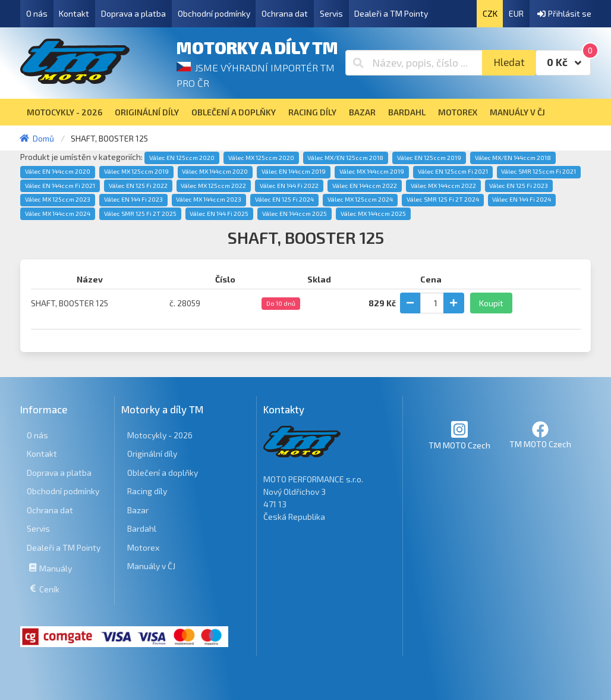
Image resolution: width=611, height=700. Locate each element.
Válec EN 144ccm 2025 (295, 214)
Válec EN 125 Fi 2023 (519, 186)
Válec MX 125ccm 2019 (136, 171)
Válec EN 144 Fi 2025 (219, 214)
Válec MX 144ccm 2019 (372, 171)
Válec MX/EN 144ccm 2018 (513, 158)
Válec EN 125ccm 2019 (429, 158)
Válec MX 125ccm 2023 (58, 199)
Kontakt (74, 13)
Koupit (491, 303)
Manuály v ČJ (151, 566)
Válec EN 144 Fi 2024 (522, 199)
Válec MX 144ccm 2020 (215, 171)
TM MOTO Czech (459, 435)
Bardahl (142, 528)
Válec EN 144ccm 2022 (365, 186)
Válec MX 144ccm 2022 (443, 186)
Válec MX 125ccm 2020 (261, 158)
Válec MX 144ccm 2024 (58, 214)
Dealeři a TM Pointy (391, 13)
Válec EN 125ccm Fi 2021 (453, 171)
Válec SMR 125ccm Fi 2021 (538, 171)
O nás (37, 13)
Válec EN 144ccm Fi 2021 (60, 186)
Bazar (138, 510)
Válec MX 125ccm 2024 (360, 199)
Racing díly (147, 491)
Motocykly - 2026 (160, 435)
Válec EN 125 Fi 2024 (284, 199)
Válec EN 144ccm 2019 (294, 171)
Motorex (143, 547)
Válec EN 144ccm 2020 (58, 171)
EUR (516, 13)
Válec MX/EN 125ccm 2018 (345, 158)
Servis (331, 13)
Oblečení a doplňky (163, 473)
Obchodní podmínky (214, 13)
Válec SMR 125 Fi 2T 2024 (443, 199)
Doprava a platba (133, 13)
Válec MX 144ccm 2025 (373, 214)
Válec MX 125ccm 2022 (213, 186)
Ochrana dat (285, 13)
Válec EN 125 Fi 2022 (138, 186)
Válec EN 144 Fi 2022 (289, 186)
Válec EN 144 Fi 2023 (133, 199)
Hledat (509, 62)
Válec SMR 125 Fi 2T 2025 (140, 214)
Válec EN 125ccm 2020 (182, 158)
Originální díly (152, 453)
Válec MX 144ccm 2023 (209, 199)
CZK (490, 13)
